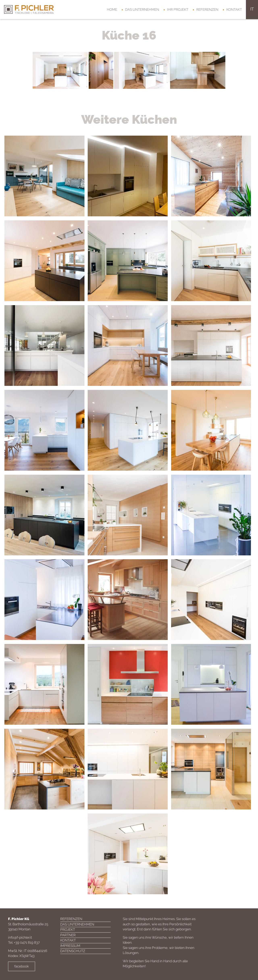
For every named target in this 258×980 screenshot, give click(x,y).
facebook (22, 966)
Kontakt (234, 9)
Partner (68, 935)
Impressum (70, 946)
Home (112, 9)
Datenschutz (73, 951)
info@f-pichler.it (20, 937)
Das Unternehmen (142, 9)
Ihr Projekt (178, 9)
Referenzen (207, 9)
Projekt (68, 930)
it (252, 9)
